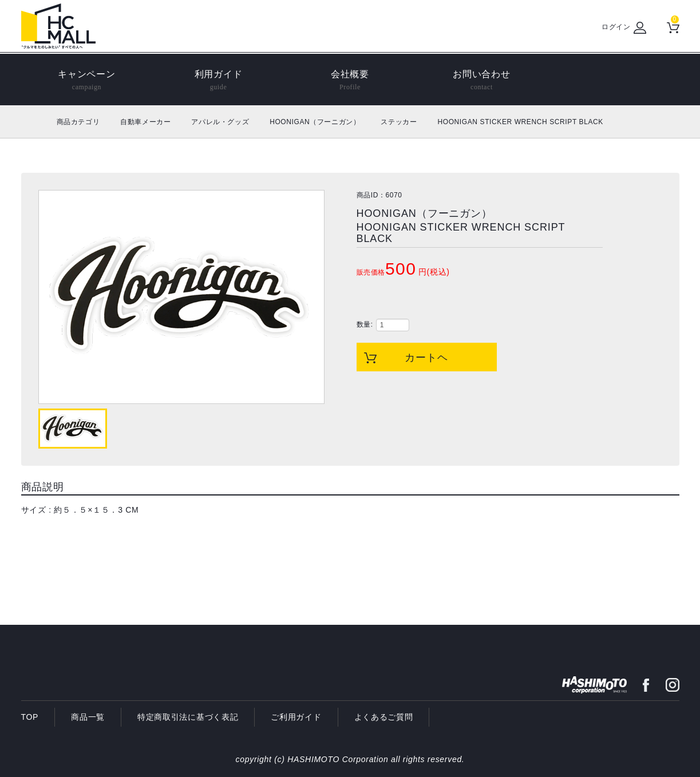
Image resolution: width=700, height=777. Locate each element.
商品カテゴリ (78, 122)
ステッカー (399, 122)
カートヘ (426, 358)
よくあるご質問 (384, 717)
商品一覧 (88, 717)
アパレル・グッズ (220, 122)
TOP (30, 717)
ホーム (34, 122)
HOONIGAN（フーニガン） (315, 122)
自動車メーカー (145, 122)
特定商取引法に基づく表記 (188, 717)
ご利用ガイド (296, 717)
